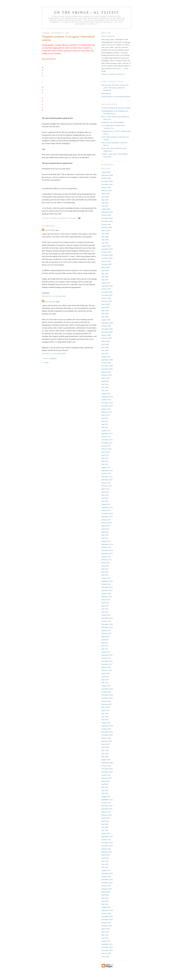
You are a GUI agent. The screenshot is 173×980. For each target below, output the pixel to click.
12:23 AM (72, 218)
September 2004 (107, 175)
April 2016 (105, 603)
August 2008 (106, 320)
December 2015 (107, 590)
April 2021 (105, 784)
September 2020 (107, 763)
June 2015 (105, 572)
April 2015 (105, 566)
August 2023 (106, 870)
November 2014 (107, 550)
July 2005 (105, 206)
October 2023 (106, 876)
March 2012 (106, 452)
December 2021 (107, 809)
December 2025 (107, 950)
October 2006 (106, 252)
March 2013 (106, 489)
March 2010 (106, 378)
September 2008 (107, 323)
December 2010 (107, 406)
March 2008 (106, 304)
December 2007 (107, 295)
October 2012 (106, 473)
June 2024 (105, 901)
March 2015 (106, 563)
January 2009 (106, 335)
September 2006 (107, 249)
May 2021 (105, 787)
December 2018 (107, 698)
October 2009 (106, 363)
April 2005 (105, 197)
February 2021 (107, 778)
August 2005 (106, 209)
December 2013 (107, 517)
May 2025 (105, 935)
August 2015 (106, 578)
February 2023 (107, 852)
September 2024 (107, 910)
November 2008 (107, 329)
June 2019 (105, 717)
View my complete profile (113, 74)
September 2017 (107, 655)
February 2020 (107, 741)
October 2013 (106, 510)
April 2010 (105, 381)
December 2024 (107, 919)
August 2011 (106, 430)
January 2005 (106, 187)
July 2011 (105, 427)
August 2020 (106, 760)
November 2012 (107, 477)
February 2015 (107, 560)
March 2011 (106, 415)
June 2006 (105, 240)
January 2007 (106, 261)
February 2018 (107, 670)
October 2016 (106, 621)
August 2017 (106, 652)
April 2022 (105, 821)
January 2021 (106, 775)
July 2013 (105, 501)
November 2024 (107, 916)
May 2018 (105, 680)
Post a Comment (50, 359)
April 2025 (105, 932)
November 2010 (107, 403)
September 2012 (107, 470)
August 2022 (106, 833)
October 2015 (106, 584)
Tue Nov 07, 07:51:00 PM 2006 (54, 354)
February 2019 (107, 704)
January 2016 (106, 594)
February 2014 (107, 523)
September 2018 (107, 689)
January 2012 (106, 446)
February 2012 (107, 449)
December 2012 (107, 480)
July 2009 (105, 354)
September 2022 (107, 836)
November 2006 (107, 255)
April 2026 (105, 956)
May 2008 (105, 311)
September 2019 (107, 726)
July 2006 (105, 243)
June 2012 (105, 461)
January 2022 (106, 812)
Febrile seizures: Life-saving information (116, 96)
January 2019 (106, 701)
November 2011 (107, 440)
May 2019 (105, 713)
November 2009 (107, 366)
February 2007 (107, 264)
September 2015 (107, 581)
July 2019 (105, 720)
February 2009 (107, 338)
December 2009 (107, 369)
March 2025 (106, 929)
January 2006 (106, 224)
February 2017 (107, 633)
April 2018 (105, 677)
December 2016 (107, 627)
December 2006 (107, 258)
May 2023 (105, 861)
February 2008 (107, 301)
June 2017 (105, 646)
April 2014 (105, 529)
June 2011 (105, 424)
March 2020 (106, 744)
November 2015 (107, 587)
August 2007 (106, 283)
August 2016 (106, 615)
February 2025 (107, 926)
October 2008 (106, 326)
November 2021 (107, 806)
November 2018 (107, 695)
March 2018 (106, 673)
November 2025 (107, 947)
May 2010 (105, 384)
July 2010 (105, 390)
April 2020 (105, 747)
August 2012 (106, 467)
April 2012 (105, 455)
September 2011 (107, 434)
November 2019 (107, 732)
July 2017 (105, 649)
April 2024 (105, 895)
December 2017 (107, 664)
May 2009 (105, 347)
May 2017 (105, 643)
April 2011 (105, 418)
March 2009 (106, 341)
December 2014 (107, 553)
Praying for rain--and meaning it (113, 122)
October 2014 (106, 547)
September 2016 (107, 618)
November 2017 (107, 661)
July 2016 (105, 612)
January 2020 (106, 738)
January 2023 (106, 849)
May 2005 (105, 200)
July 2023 (105, 867)
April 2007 (105, 270)
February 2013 (107, 486)
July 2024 (105, 904)
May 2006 (105, 237)
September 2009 (107, 360)
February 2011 (107, 412)
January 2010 (106, 372)
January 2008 (106, 298)
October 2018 (106, 692)
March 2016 (106, 600)
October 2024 (106, 913)
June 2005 (105, 203)
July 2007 (105, 280)
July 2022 (105, 830)
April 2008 (105, 307)
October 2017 (106, 658)
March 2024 (106, 892)
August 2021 (106, 796)
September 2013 (107, 507)
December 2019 (107, 735)
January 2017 (106, 630)
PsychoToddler (50, 230)
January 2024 (106, 886)
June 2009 (105, 350)
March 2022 (106, 818)
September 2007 (107, 286)
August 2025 (106, 941)
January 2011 (106, 409)
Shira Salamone (50, 302)
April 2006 (105, 234)
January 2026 (106, 953)
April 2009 (105, 344)
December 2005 (107, 221)
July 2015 (105, 575)
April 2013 (105, 492)
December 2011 (107, 443)
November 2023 (107, 879)
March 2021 (106, 781)
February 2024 (107, 889)
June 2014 (105, 535)
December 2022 (107, 846)
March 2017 (106, 636)
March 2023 (106, 855)
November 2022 (107, 843)
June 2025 (105, 938)
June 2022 (105, 827)
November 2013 (107, 513)
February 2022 (107, 815)
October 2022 (106, 840)
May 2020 (105, 750)
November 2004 (107, 181)
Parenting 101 (106, 93)
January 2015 (106, 557)
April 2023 (105, 858)
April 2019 (105, 710)
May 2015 (105, 569)
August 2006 (106, 246)
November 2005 (107, 218)
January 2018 (106, 667)
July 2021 (105, 793)
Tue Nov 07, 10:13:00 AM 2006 (54, 296)
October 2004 (106, 178)
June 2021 (105, 790)
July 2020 (105, 756)
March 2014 (106, 526)
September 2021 (107, 800)
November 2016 (107, 624)
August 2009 (106, 357)
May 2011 (105, 421)
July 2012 (105, 464)
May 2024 (105, 898)
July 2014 (105, 538)
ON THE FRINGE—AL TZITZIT (86, 13)
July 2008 (105, 317)
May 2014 (105, 532)
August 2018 (106, 686)
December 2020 (107, 772)
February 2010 (107, 375)
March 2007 (106, 267)
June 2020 (105, 753)
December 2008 (107, 332)
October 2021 (106, 803)
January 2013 (106, 483)
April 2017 (105, 640)
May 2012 (105, 458)
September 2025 (107, 944)
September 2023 (107, 873)
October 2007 (106, 289)
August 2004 (106, 172)
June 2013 (105, 498)
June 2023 (105, 864)
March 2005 (106, 194)
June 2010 (105, 387)
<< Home (45, 362)
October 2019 (106, 729)
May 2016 (105, 606)
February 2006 (107, 227)
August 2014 (106, 541)
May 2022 (105, 824)
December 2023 (107, 883)
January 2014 (106, 520)
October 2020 (106, 766)
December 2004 (107, 184)
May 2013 (105, 495)
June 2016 (105, 609)
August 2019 (106, 723)
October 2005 (106, 215)
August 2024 (106, 907)
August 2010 (106, 394)
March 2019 (106, 707)
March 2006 (106, 230)
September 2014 (107, 544)
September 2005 (107, 212)
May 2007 (105, 274)
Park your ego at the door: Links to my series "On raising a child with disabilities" (115, 88)
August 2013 (106, 504)
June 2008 (105, 313)
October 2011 (106, 437)
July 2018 (105, 683)
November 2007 (107, 292)
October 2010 (106, 400)
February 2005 (107, 190)
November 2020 (107, 769)
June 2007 (105, 277)
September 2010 (107, 397)
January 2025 (106, 923)
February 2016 (107, 596)
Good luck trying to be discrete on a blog (116, 108)
